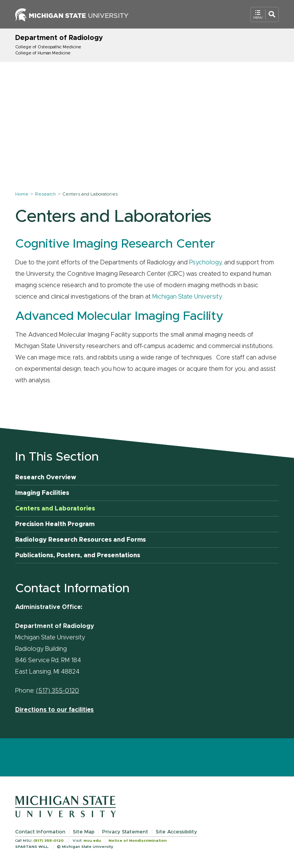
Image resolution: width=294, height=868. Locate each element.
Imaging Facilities (42, 493)
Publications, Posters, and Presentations (78, 555)
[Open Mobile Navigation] (265, 14)
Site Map (84, 832)
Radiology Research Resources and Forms (81, 540)
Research (45, 194)
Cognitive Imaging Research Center (115, 244)
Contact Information (40, 832)
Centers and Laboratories (55, 509)
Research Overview (46, 477)
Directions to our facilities (55, 710)
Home (22, 194)
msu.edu (92, 841)
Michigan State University (187, 297)
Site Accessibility (176, 832)
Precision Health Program (55, 524)
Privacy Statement (125, 832)
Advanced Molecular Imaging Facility (119, 316)
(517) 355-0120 (58, 691)
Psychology (205, 262)
